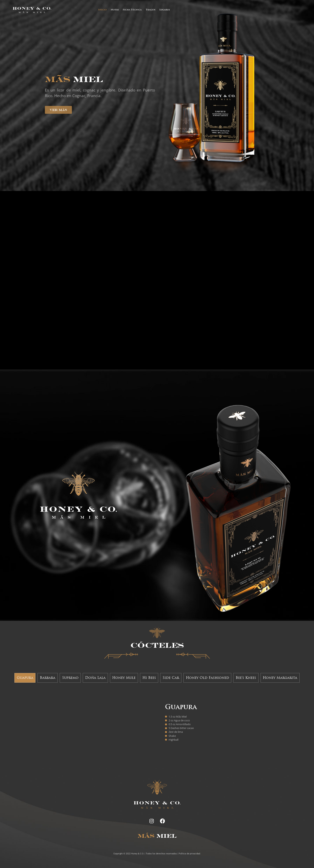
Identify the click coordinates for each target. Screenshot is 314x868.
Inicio (102, 10)
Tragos (150, 10)
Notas (115, 10)
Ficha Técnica (132, 10)
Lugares (165, 10)
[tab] (25, 678)
